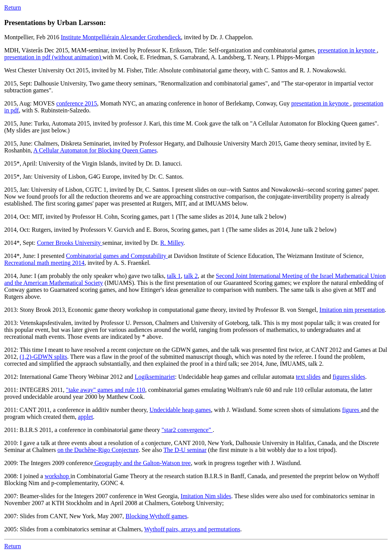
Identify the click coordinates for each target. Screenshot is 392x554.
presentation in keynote (347, 50)
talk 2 (191, 276)
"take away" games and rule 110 (106, 390)
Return (13, 8)
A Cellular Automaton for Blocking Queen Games (95, 150)
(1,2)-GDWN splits (43, 357)
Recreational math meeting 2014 (44, 263)
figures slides (349, 377)
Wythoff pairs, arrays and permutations (192, 529)
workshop (58, 476)
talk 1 (174, 276)
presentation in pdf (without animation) (53, 57)
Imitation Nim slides (206, 496)
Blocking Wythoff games (156, 516)
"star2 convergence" (187, 430)
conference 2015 (77, 103)
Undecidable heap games (180, 410)
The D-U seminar (185, 450)
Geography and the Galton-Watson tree (142, 463)
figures (351, 410)
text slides (308, 377)
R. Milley (172, 243)
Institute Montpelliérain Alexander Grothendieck (121, 37)
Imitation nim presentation (352, 310)
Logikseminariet (155, 377)
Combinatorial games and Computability (117, 256)
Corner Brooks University (70, 243)
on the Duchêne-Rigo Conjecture (98, 450)
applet (85, 417)
